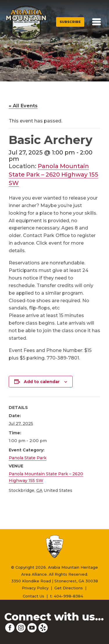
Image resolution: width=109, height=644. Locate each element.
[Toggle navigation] (97, 22)
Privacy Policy (35, 588)
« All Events (23, 106)
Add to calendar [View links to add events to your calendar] (42, 382)
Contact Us (33, 596)
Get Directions (69, 588)
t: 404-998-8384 (67, 596)
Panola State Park (28, 458)
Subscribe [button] (70, 22)
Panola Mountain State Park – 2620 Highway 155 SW (53, 175)
